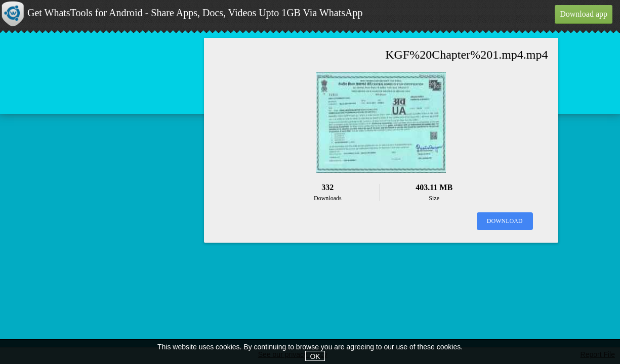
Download (505, 221)
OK (315, 356)
